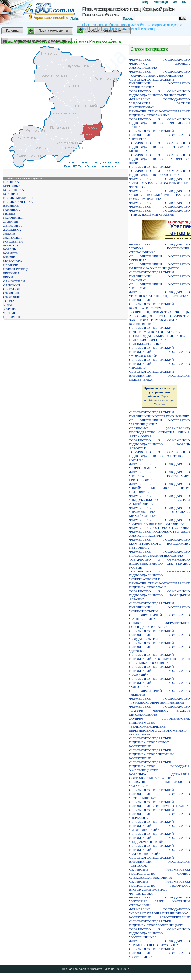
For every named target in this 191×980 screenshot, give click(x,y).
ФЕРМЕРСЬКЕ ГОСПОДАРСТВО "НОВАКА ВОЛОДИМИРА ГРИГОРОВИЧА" (159, 476)
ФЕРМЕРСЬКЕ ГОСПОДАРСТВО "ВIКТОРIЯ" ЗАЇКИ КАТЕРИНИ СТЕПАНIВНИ (159, 901)
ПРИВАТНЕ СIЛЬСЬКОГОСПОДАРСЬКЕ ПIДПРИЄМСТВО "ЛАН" (159, 585)
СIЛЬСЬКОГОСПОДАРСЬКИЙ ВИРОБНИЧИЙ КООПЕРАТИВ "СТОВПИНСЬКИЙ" (159, 826)
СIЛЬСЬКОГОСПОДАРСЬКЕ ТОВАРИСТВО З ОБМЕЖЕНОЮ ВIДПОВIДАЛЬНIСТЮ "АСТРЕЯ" (159, 171)
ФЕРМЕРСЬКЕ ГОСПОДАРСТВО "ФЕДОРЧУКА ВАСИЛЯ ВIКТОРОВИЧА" (159, 103)
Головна (12, 31)
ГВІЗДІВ (9, 214)
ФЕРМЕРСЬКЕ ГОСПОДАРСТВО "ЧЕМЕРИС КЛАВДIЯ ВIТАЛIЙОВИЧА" (159, 911)
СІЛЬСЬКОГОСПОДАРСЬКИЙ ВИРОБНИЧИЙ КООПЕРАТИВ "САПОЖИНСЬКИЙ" (159, 850)
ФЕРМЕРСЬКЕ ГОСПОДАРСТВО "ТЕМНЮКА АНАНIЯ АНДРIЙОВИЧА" (159, 294)
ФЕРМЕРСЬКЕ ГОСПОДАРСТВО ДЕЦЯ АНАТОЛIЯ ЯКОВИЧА (159, 534)
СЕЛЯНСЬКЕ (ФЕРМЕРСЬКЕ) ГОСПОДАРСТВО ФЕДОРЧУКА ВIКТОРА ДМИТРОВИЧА (159, 885)
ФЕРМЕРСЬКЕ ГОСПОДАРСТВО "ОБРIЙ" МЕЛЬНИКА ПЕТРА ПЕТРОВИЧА (159, 488)
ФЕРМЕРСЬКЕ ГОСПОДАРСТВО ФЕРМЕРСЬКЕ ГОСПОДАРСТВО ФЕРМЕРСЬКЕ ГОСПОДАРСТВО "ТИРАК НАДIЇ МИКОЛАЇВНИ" (159, 209)
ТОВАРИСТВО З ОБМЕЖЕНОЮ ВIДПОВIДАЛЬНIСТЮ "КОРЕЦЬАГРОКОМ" (159, 575)
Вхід (144, 2)
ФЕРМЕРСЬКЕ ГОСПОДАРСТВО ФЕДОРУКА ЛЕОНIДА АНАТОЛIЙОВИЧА (159, 63)
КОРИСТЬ (11, 253)
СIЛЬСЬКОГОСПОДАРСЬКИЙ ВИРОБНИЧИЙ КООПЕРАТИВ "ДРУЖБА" (159, 647)
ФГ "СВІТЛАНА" (142, 893)
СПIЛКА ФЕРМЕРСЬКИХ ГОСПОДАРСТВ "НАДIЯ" (159, 625)
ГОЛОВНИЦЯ (13, 218)
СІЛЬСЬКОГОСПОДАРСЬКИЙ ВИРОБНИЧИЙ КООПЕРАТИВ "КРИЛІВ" (159, 414)
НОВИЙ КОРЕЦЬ (16, 269)
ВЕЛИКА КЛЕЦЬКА (18, 202)
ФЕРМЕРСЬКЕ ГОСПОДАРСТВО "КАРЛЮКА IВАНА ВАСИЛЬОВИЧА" (159, 73)
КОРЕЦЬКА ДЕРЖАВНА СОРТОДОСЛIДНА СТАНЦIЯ (159, 776)
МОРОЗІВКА (13, 261)
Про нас (67, 969)
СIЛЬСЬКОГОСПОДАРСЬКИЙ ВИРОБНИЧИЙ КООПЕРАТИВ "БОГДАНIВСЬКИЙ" (159, 635)
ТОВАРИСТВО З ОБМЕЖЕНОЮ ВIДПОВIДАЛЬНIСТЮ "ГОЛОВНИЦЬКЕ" (159, 933)
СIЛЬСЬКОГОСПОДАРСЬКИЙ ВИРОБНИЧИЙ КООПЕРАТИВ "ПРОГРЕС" (159, 135)
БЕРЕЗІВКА (12, 186)
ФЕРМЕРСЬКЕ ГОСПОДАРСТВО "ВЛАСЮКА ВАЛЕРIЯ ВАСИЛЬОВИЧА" (159, 181)
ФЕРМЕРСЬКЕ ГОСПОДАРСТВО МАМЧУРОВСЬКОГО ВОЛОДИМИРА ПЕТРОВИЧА (159, 544)
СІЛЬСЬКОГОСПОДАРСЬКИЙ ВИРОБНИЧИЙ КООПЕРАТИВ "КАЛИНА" (159, 276)
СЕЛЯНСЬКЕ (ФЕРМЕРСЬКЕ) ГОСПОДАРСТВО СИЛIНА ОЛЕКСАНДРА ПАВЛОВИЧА (159, 874)
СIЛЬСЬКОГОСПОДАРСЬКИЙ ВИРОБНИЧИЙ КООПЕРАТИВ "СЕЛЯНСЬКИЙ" (159, 83)
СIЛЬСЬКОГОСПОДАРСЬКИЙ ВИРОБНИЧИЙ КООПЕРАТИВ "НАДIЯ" (158, 804)
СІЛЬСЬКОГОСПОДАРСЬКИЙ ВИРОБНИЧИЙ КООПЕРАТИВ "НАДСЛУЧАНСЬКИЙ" (159, 838)
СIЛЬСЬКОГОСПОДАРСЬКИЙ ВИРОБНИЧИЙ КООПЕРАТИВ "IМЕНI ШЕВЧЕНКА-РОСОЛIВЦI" (159, 659)
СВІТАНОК (12, 289)
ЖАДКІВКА (12, 229)
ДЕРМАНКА (12, 225)
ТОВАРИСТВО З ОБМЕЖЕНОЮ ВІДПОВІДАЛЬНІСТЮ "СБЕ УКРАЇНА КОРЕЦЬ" (159, 563)
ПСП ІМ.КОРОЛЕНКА (145, 344)
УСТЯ (8, 305)
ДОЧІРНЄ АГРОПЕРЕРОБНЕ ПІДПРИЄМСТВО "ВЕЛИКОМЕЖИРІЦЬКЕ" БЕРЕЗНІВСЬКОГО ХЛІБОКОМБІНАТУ (159, 724)
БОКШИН (11, 194)
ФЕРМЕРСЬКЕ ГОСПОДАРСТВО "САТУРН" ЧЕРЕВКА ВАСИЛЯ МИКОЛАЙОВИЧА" (159, 711)
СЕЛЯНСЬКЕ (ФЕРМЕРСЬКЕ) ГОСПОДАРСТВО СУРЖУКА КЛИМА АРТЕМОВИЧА (159, 432)
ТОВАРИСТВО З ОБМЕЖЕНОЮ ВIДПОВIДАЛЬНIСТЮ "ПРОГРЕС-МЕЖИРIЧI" (159, 147)
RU (184, 2)
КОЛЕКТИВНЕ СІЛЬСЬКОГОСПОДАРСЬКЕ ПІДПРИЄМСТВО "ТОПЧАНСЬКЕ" (155, 328)
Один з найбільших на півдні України (160, 396)
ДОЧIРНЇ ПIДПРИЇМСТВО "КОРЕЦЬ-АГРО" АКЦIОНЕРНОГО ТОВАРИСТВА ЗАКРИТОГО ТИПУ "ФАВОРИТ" (159, 316)
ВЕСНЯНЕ (11, 206)
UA (175, 2)
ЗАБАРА (9, 233)
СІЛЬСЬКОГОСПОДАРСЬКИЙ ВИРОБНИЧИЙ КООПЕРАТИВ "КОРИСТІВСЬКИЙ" (159, 607)
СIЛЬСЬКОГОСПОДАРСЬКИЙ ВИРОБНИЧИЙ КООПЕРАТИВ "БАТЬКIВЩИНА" (159, 794)
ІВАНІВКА (11, 182)
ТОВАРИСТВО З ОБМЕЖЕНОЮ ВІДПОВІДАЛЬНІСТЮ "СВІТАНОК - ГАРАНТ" (159, 456)
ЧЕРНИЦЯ (11, 313)
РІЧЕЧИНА (11, 273)
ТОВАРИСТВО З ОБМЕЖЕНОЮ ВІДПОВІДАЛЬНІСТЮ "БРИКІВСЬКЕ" (159, 93)
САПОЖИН (12, 285)
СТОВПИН (11, 293)
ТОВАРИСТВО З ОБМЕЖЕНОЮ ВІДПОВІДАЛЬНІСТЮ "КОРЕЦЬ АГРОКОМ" (159, 444)
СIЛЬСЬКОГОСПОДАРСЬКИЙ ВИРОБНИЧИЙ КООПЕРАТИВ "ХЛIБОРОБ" (159, 683)
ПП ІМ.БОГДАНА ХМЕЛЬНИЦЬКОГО (157, 336)
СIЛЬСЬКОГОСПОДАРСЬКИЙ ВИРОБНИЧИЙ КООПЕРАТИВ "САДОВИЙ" (159, 671)
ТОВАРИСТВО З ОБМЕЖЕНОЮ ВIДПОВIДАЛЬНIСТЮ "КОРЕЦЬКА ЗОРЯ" (159, 159)
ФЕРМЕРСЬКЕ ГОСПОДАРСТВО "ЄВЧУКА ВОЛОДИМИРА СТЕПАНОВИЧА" (159, 248)
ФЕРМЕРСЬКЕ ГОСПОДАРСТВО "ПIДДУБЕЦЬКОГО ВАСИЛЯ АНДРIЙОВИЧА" (159, 500)
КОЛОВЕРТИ (13, 241)
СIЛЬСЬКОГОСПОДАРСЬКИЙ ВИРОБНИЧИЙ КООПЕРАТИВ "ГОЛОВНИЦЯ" (159, 953)
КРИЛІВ (9, 257)
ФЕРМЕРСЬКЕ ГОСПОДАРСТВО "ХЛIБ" (159, 528)
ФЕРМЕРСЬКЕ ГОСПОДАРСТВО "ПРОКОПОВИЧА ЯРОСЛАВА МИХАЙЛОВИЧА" (159, 512)
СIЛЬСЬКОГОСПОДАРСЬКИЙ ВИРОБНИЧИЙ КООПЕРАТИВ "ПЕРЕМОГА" (159, 814)
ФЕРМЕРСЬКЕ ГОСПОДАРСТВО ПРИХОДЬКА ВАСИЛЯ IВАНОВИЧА (159, 553)
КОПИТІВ (11, 245)
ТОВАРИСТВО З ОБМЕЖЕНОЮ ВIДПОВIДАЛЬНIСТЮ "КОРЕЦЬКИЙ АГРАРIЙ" (159, 595)
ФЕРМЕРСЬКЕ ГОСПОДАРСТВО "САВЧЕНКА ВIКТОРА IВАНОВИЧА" (159, 522)
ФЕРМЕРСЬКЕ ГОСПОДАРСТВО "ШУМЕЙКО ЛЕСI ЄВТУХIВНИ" (159, 943)
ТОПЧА (9, 301)
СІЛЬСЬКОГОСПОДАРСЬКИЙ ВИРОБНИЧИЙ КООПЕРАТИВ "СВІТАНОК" (159, 862)
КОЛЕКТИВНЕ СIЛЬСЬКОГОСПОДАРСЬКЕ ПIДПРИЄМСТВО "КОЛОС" (150, 738)
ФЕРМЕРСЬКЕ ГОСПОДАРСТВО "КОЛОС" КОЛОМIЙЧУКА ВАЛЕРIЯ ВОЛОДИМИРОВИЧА (159, 195)
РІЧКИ (8, 277)
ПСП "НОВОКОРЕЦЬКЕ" (147, 340)
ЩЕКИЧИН (12, 317)
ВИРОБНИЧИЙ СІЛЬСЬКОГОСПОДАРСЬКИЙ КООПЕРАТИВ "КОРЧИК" (151, 304)
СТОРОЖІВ (12, 297)
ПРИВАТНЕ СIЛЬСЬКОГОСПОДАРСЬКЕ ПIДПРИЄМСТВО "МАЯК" (159, 113)
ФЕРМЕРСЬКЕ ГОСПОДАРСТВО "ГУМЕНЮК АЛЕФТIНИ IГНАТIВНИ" (159, 701)
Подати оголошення (53, 31)
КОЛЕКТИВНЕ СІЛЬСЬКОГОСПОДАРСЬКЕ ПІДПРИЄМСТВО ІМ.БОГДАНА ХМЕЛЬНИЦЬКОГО (159, 764)
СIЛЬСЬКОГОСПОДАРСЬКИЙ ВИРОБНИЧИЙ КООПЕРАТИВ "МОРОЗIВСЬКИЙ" (159, 352)
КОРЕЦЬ (10, 249)
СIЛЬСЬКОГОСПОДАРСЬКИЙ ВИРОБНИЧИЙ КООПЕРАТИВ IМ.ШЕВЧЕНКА (159, 376)
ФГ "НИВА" (138, 187)
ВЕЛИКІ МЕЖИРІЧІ (18, 198)
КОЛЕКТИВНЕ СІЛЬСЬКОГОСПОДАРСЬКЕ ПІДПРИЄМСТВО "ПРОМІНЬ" (152, 750)
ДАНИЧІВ (11, 222)
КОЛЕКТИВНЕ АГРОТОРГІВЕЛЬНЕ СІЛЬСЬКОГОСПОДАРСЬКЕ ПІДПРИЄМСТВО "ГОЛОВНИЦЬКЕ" (159, 921)
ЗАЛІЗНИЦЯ (12, 237)
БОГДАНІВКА (14, 190)
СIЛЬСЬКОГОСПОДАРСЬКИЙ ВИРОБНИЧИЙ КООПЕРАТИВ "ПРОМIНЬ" (159, 364)
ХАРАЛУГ (11, 309)
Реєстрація (160, 2)
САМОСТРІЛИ (14, 281)
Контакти (80, 969)
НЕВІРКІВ (11, 265)
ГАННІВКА (12, 210)
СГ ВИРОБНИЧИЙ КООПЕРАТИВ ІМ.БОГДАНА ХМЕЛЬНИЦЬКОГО (159, 266)
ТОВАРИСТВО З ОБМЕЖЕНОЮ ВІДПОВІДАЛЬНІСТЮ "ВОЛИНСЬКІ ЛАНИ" (159, 123)
